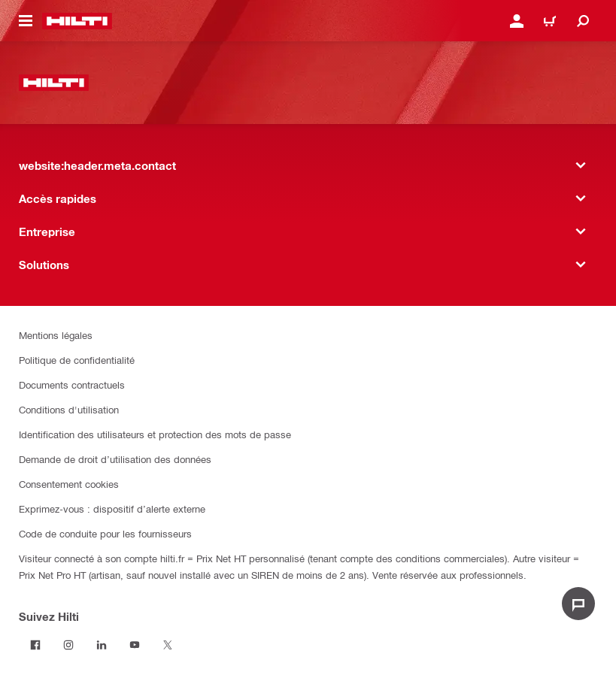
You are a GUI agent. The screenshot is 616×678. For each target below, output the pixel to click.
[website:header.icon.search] (583, 21)
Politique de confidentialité (77, 360)
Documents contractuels (72, 384)
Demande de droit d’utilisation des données (115, 459)
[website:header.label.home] (77, 21)
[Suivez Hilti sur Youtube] (135, 645)
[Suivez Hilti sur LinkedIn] (102, 645)
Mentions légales (56, 335)
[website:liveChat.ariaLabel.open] (578, 604)
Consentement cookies (69, 484)
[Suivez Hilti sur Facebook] (35, 645)
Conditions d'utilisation (69, 409)
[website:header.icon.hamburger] (26, 21)
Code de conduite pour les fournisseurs (105, 533)
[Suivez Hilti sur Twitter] (168, 645)
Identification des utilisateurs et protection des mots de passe (155, 434)
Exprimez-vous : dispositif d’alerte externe (112, 508)
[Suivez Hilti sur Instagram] (68, 645)
